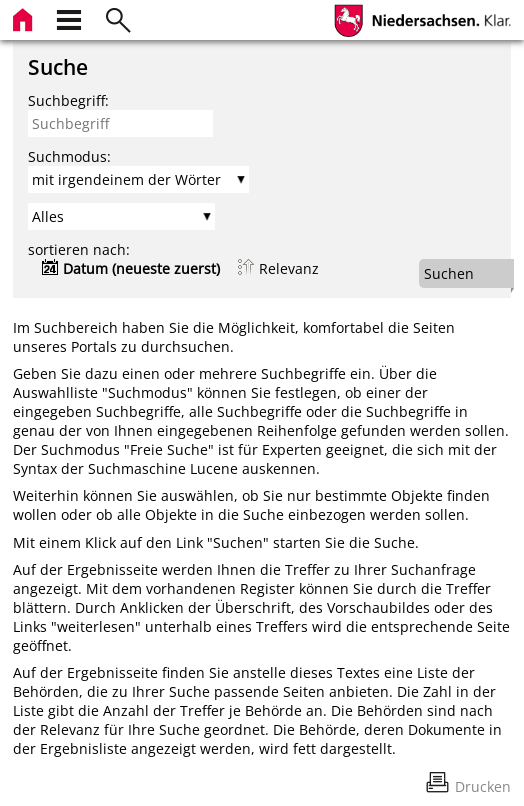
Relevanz (289, 268)
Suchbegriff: (68, 100)
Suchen (449, 273)
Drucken (483, 786)
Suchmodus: (69, 156)
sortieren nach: (79, 249)
